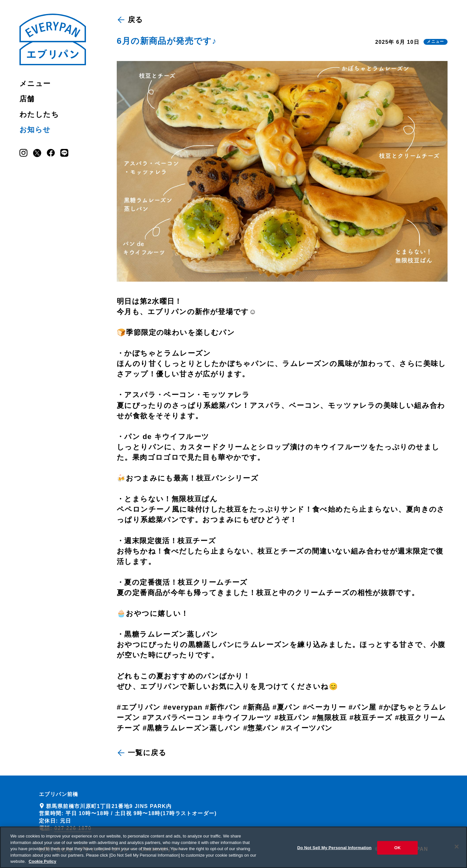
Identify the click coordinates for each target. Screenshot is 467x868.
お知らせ (35, 130)
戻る (131, 20)
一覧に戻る (142, 753)
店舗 (27, 99)
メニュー (35, 84)
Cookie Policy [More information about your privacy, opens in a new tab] (42, 864)
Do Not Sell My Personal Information (334, 850)
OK (398, 850)
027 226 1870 (73, 828)
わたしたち (39, 114)
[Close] (457, 849)
